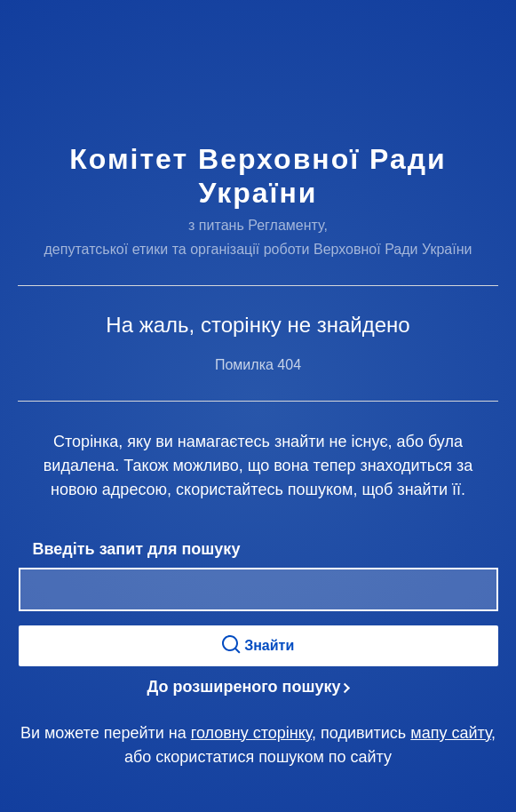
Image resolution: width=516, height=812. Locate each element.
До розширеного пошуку (244, 687)
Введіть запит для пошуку (137, 549)
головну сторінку (251, 733)
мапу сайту (451, 733)
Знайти (258, 645)
